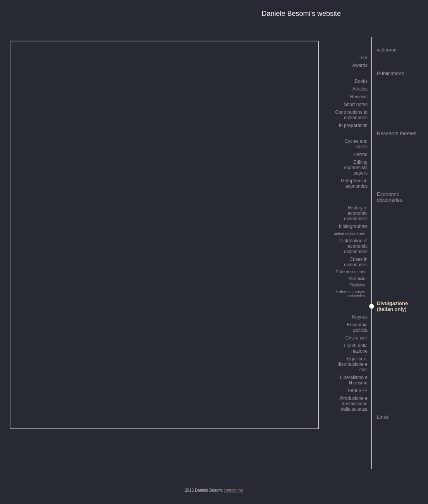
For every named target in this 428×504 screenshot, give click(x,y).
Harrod (360, 154)
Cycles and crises (356, 144)
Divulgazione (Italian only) (392, 306)
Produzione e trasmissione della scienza (354, 404)
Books (361, 81)
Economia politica (357, 327)
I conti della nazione (356, 348)
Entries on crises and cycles (351, 294)
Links (383, 417)
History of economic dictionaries (356, 213)
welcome (387, 50)
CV (364, 58)
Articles (360, 89)
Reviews (359, 97)
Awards (360, 65)
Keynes (360, 317)
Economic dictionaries (390, 197)
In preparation (353, 125)
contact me (234, 490)
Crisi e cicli (357, 338)
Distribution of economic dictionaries (353, 246)
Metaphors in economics (354, 183)
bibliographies (353, 226)
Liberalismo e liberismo (354, 380)
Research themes (397, 133)
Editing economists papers (356, 168)
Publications (390, 73)
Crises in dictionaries (356, 262)
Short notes (356, 105)
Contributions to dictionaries (351, 115)
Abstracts (357, 279)
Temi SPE (357, 391)
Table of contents (350, 272)
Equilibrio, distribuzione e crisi (353, 364)
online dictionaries (349, 234)
